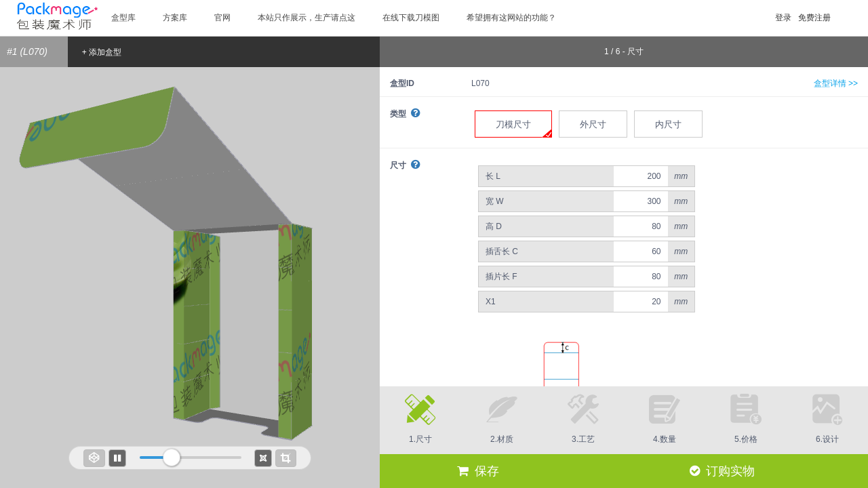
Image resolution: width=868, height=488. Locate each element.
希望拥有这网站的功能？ (511, 18)
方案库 (175, 18)
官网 (222, 18)
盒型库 (123, 18)
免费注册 (814, 18)
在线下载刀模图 (411, 18)
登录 (783, 18)
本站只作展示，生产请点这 (307, 18)
